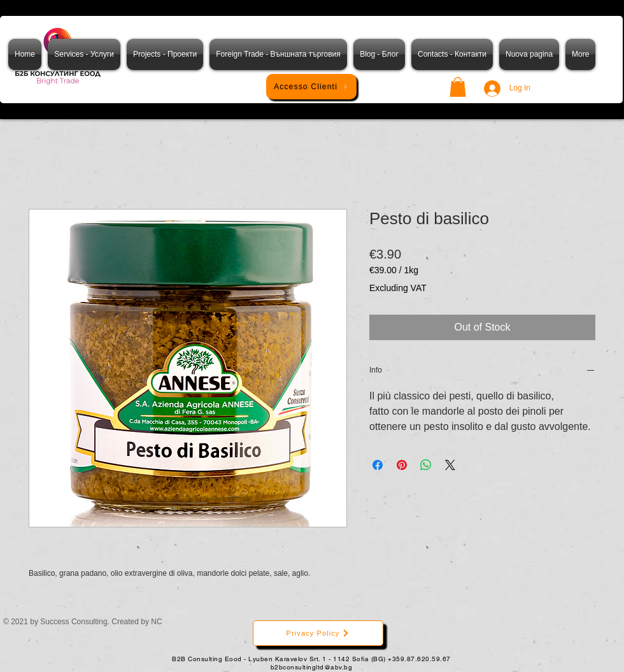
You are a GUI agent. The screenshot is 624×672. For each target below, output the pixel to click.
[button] (458, 87)
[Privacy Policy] (318, 633)
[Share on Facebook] (378, 465)
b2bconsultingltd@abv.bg (312, 667)
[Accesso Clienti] (311, 87)
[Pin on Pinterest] (402, 465)
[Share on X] (450, 465)
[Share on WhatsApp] (426, 465)
